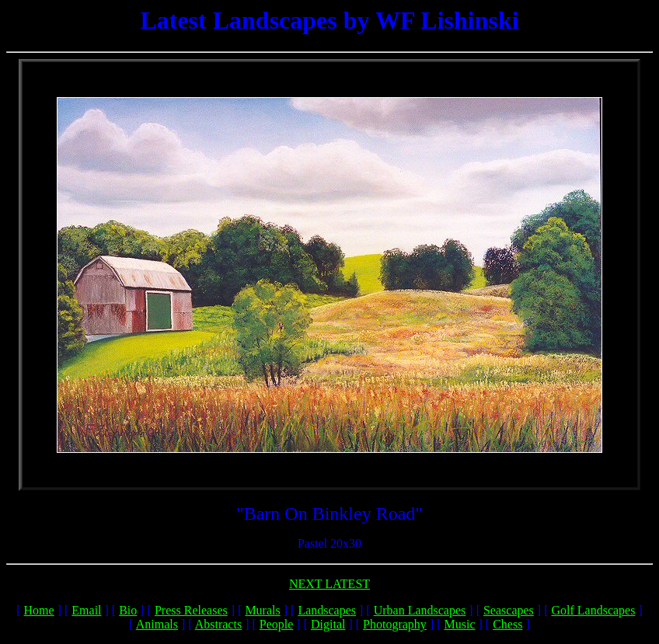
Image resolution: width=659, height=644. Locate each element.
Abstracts (218, 624)
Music (460, 624)
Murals (262, 610)
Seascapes (509, 610)
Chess (507, 624)
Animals (157, 624)
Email (86, 610)
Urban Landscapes (420, 610)
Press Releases (191, 610)
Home (39, 610)
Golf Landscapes (593, 610)
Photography (395, 624)
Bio (128, 610)
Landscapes (327, 610)
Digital (328, 624)
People (277, 624)
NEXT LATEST (329, 584)
